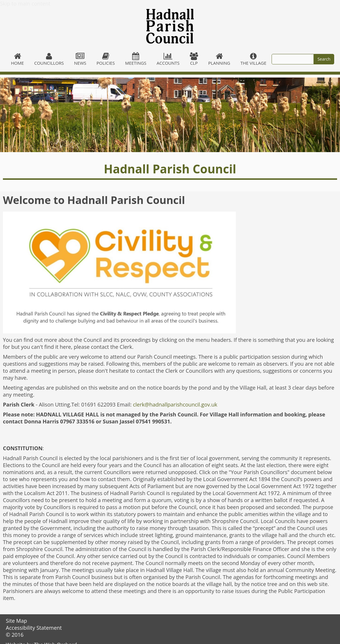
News (80, 59)
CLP (194, 59)
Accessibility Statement (34, 628)
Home (17, 59)
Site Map (16, 621)
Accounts (168, 59)
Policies (106, 59)
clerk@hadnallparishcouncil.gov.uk (175, 404)
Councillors (49, 59)
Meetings (136, 59)
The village (253, 59)
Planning (219, 59)
